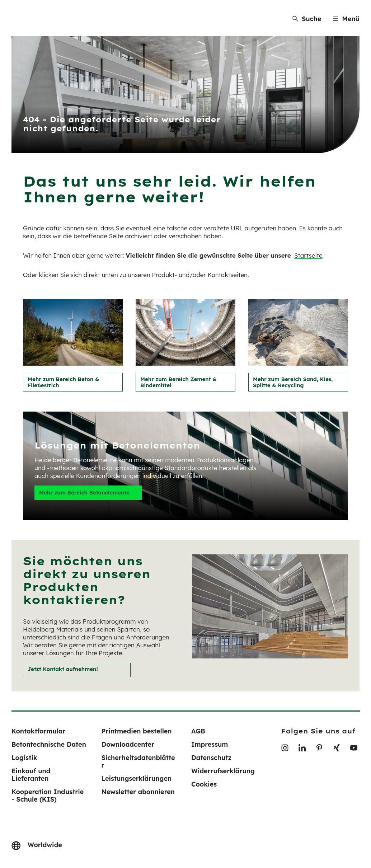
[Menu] (346, 19)
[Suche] (307, 19)
